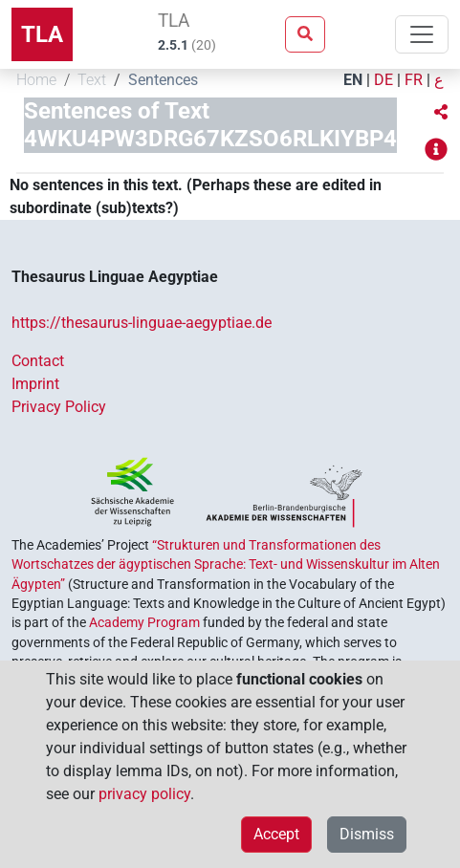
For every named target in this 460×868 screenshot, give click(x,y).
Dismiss (367, 834)
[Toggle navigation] (422, 34)
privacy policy (144, 794)
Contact (38, 361)
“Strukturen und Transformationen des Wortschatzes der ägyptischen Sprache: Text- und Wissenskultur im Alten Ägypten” (226, 564)
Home (36, 80)
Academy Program (144, 622)
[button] (441, 113)
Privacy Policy (59, 407)
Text (92, 80)
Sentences (163, 80)
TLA (42, 34)
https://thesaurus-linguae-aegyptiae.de (142, 323)
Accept (276, 834)
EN (353, 80)
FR (414, 80)
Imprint (35, 384)
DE (383, 80)
